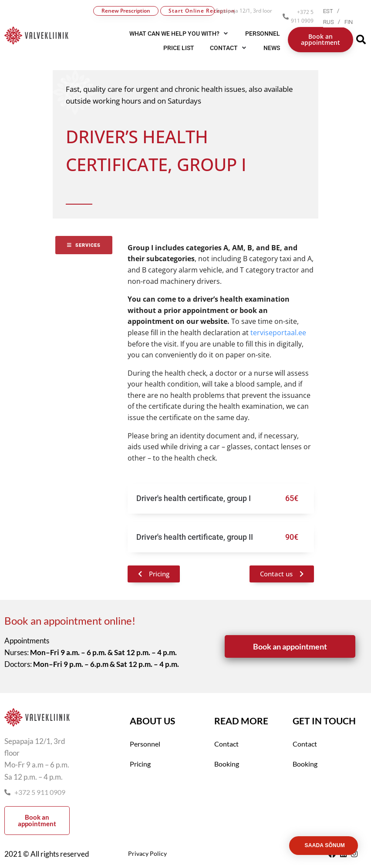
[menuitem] (333, 11)
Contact (226, 744)
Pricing (140, 764)
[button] (229, 48)
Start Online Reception (192, 11)
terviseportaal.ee (277, 333)
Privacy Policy (147, 853)
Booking (227, 764)
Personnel (145, 744)
